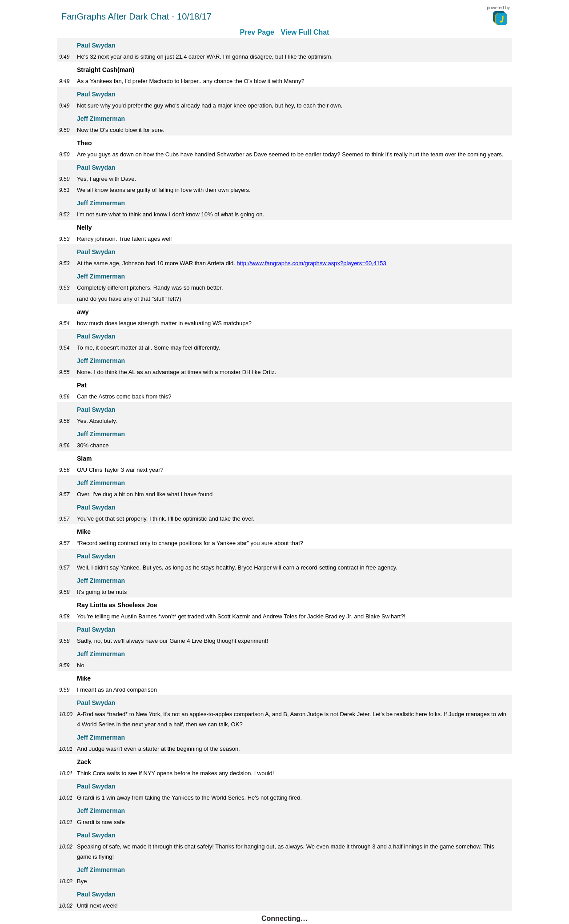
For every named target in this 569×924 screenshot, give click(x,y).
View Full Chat (305, 32)
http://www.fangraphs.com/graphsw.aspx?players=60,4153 (311, 263)
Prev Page (257, 32)
